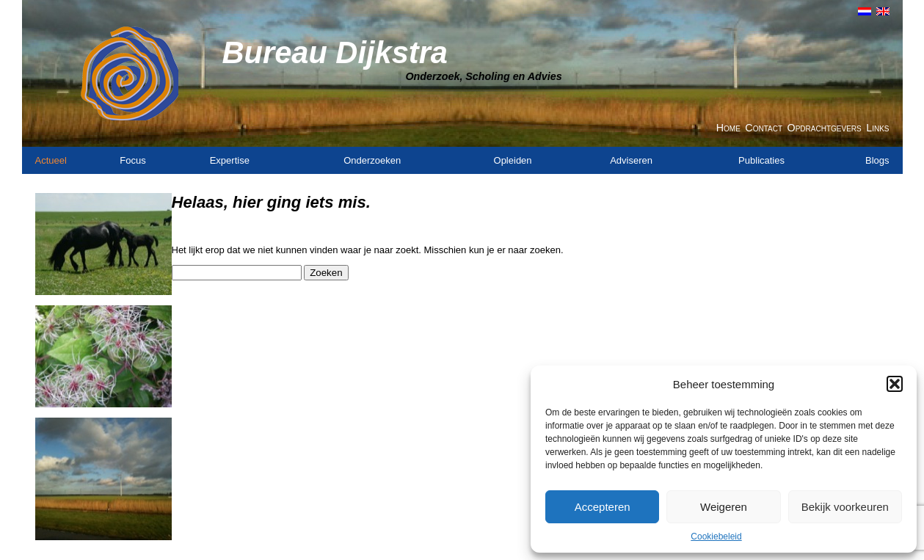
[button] (895, 384)
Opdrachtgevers (825, 128)
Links (877, 128)
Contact (764, 128)
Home (728, 128)
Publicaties (761, 160)
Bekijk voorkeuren (845, 507)
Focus (132, 160)
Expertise (230, 160)
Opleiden (513, 160)
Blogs (877, 160)
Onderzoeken (372, 160)
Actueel (51, 160)
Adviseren (631, 160)
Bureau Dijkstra (335, 52)
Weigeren (724, 507)
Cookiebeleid (716, 537)
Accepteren (603, 507)
